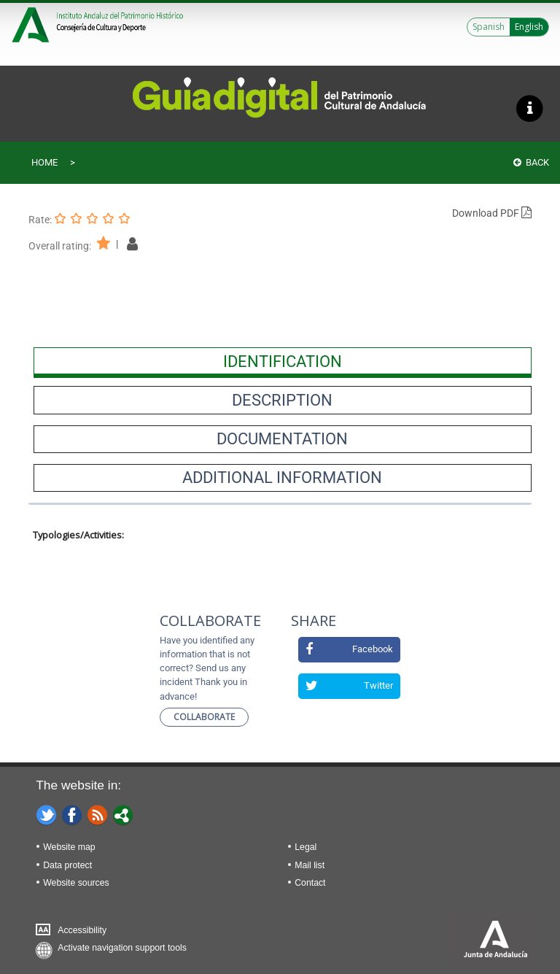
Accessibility (82, 930)
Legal (306, 847)
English (529, 27)
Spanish (489, 27)
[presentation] (283, 361)
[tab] (283, 361)
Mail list (310, 865)
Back (531, 162)
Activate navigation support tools (122, 948)
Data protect (67, 865)
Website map (69, 847)
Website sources (76, 883)
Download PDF (492, 213)
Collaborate (204, 717)
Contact (310, 883)
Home (44, 162)
